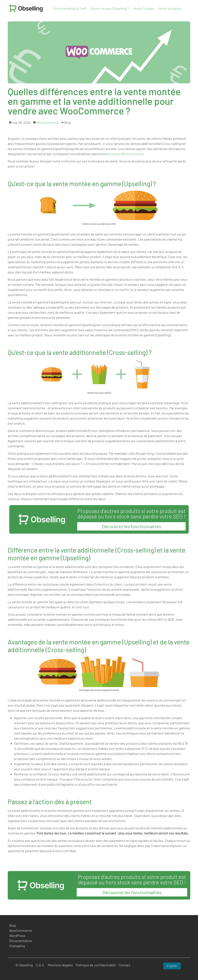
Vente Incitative (170, 8)
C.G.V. (40, 965)
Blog (13, 925)
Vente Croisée (144, 8)
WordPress (17, 936)
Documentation (21, 941)
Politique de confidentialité (96, 965)
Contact (125, 965)
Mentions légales (60, 965)
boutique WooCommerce (126, 154)
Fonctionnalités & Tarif (70, 8)
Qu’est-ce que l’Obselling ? (110, 8)
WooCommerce (47, 122)
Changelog (17, 946)
